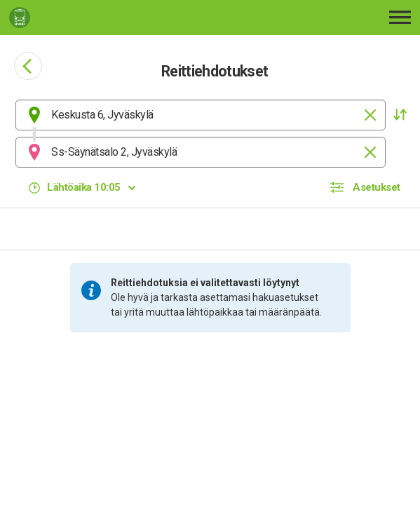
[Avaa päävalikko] (400, 17)
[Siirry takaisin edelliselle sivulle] (28, 66)
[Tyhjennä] (370, 115)
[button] (400, 115)
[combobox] (201, 115)
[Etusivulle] (91, 18)
